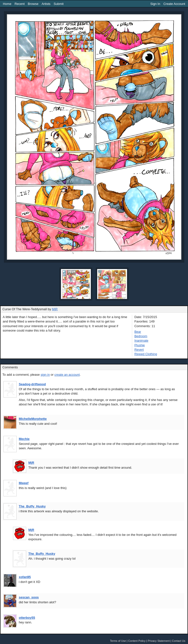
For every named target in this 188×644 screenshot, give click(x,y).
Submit (59, 4)
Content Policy (137, 641)
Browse (33, 4)
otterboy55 (27, 618)
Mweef (24, 483)
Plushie (140, 345)
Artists (46, 4)
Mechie (24, 439)
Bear (138, 332)
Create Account (174, 4)
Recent (19, 4)
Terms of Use (118, 641)
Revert (139, 350)
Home (7, 4)
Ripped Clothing (146, 354)
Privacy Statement (159, 641)
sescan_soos (29, 597)
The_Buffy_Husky (32, 506)
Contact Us (179, 641)
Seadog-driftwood (32, 384)
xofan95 (25, 577)
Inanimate (141, 341)
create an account (67, 375)
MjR (55, 309)
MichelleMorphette (33, 419)
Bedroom (141, 336)
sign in (45, 375)
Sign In (155, 4)
